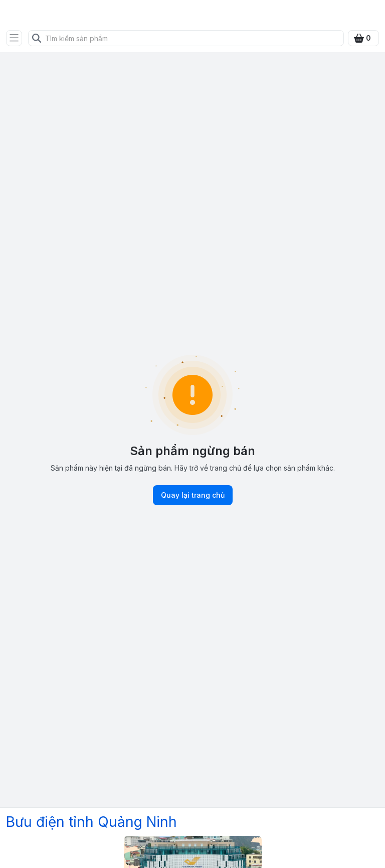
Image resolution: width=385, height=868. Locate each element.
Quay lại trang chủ (193, 495)
